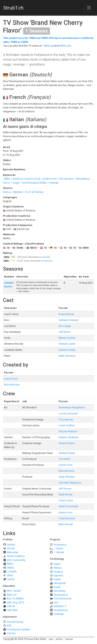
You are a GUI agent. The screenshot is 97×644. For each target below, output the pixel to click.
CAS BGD (12, 610)
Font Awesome (63, 599)
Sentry (58, 579)
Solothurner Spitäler (18, 629)
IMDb (10, 564)
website (45, 257)
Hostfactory (61, 610)
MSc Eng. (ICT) (15, 602)
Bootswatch (61, 595)
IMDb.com (65, 46)
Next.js (58, 568)
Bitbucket (12, 552)
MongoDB (60, 583)
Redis (57, 587)
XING (10, 575)
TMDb (10, 568)
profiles (59, 639)
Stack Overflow (16, 556)
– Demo (59, 548)
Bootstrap (60, 591)
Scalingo (59, 614)
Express (58, 575)
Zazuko (11, 633)
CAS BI (11, 606)
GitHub (11, 545)
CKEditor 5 (60, 606)
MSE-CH (12, 595)
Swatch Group (15, 622)
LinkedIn (12, 571)
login (51, 639)
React (57, 564)
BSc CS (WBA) (15, 599)
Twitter (11, 579)
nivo (56, 602)
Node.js (58, 572)
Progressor (60, 545)
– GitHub (59, 552)
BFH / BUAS (14, 591)
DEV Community (16, 560)
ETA (9, 626)
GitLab (11, 548)
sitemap (69, 639)
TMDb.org (48, 46)
